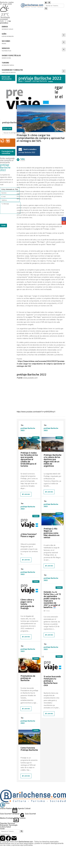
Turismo (31, 64)
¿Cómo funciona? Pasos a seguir (29, 535)
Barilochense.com (26, 842)
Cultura (3, 827)
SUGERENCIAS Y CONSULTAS (34, 71)
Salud (8, 827)
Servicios (11, 823)
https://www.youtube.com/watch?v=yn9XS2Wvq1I (36, 412)
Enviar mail (7, 128)
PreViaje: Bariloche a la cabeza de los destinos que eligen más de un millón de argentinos (53, 460)
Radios (9, 808)
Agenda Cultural (21, 808)
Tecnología (13, 825)
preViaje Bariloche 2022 (42, 81)
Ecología (10, 818)
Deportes (4, 823)
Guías (2, 829)
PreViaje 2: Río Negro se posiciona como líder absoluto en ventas (52, 533)
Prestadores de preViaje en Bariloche (28, 678)
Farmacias (15, 814)
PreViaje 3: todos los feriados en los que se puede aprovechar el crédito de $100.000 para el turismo (29, 459)
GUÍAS (34, 35)
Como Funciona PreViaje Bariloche (29, 749)
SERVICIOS (34, 50)
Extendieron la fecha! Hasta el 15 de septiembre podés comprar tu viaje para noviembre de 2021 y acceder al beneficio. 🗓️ (52, 600)
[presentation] (14, 219)
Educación (4, 825)
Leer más (26, 494)
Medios (3, 818)
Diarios (3, 808)
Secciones (34, 42)
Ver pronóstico (5, 22)
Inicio (20, 81)
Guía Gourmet (5, 814)
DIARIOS (33, 28)
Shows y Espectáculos (31, 57)
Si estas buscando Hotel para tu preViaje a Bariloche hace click (52, 681)
